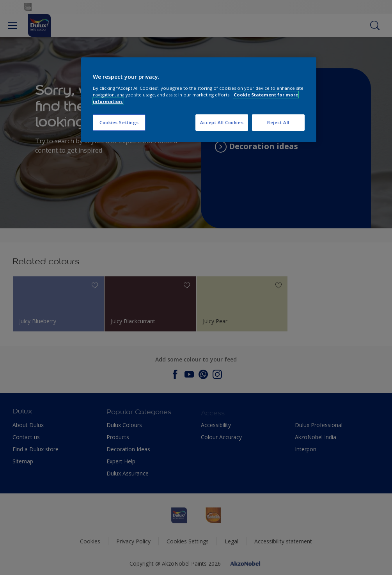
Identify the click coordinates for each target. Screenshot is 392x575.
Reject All (278, 122)
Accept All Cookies (222, 122)
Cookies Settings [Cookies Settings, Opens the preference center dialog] (119, 122)
